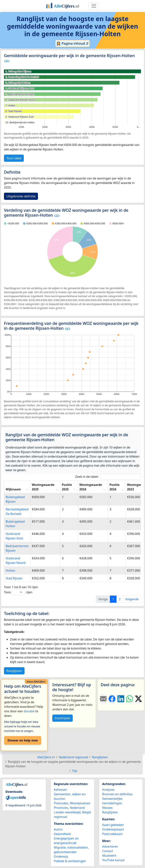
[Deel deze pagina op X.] (138, 699)
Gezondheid (62, 834)
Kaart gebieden (113, 825)
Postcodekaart (112, 834)
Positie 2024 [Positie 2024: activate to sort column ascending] (114, 487)
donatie (29, 711)
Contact (108, 851)
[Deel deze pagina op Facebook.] (112, 699)
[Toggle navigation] (94, 6)
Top (74, 771)
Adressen (60, 790)
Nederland (77, 808)
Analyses (108, 790)
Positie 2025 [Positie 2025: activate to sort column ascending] (67, 487)
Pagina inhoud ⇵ (73, 44)
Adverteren (110, 847)
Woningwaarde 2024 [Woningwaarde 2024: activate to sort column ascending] (91, 487)
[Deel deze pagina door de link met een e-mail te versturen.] (103, 699)
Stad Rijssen (14, 578)
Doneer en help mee (23, 740)
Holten (10, 570)
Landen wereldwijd (67, 812)
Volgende (132, 599)
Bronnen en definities (117, 794)
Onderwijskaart (113, 829)
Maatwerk (109, 856)
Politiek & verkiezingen (70, 861)
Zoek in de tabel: (108, 477)
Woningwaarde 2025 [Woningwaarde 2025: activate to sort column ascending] (43, 487)
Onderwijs (61, 856)
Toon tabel (14, 158)
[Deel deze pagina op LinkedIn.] (121, 699)
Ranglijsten (14, 671)
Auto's (58, 829)
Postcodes (61, 803)
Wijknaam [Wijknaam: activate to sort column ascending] (13, 489)
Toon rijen (18, 592)
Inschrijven (62, 718)
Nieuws (107, 808)
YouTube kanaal (113, 860)
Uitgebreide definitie (21, 196)
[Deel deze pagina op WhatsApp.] (130, 699)
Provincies (61, 808)
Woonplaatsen (80, 803)
